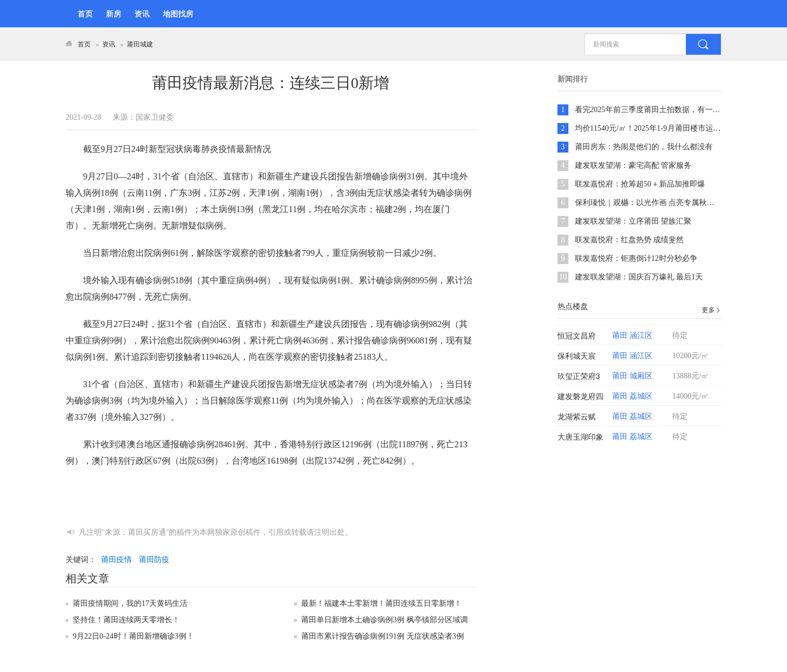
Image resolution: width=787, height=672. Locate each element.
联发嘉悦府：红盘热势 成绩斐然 (630, 240)
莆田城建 (140, 44)
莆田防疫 (154, 560)
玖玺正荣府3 (579, 376)
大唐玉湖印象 (580, 437)
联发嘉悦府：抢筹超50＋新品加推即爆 (640, 184)
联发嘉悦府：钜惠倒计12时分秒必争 (636, 258)
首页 (85, 14)
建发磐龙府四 (580, 396)
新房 (114, 14)
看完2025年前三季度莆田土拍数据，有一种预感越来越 (667, 110)
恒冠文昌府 (577, 336)
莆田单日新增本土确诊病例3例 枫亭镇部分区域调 (384, 620)
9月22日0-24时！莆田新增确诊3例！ (133, 636)
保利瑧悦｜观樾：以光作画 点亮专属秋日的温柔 (656, 203)
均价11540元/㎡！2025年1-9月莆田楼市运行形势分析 (663, 128)
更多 (712, 310)
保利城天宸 (577, 356)
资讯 (142, 14)
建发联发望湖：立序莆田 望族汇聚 (633, 221)
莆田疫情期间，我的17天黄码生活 (130, 603)
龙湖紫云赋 (577, 417)
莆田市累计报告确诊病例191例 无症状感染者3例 (383, 636)
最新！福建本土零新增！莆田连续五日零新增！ (381, 603)
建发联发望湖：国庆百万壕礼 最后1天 (639, 277)
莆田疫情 (116, 560)
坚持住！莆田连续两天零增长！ (126, 620)
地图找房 (178, 14)
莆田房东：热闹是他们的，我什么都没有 (644, 147)
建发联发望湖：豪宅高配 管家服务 (633, 165)
